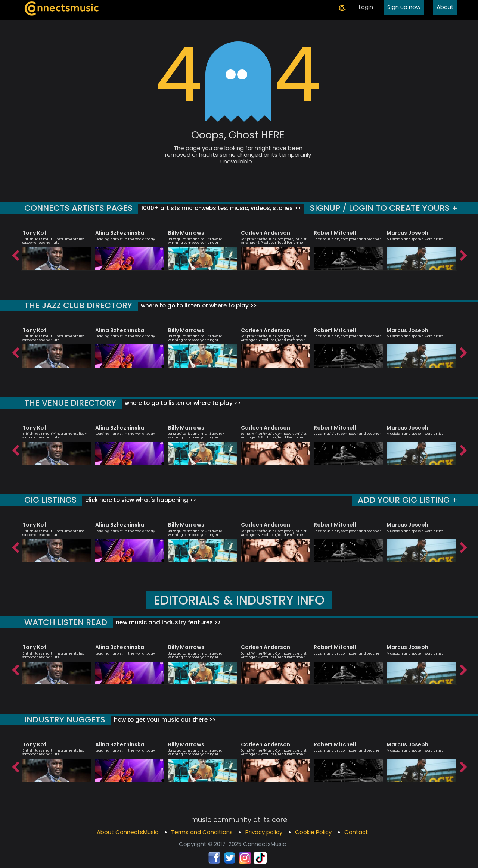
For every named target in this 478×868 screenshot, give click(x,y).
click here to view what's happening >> (140, 500)
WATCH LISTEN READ (66, 622)
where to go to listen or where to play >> (198, 305)
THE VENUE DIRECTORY (70, 403)
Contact (356, 832)
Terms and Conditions (202, 832)
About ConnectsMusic (128, 832)
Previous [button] (15, 254)
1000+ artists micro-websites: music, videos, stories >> (220, 208)
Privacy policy (264, 832)
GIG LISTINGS (50, 500)
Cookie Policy (313, 832)
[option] (57, 247)
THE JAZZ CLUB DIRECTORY (78, 305)
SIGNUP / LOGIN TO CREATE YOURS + (384, 208)
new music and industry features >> (168, 622)
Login (366, 7)
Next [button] (463, 254)
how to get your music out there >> (164, 720)
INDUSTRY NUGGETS (65, 720)
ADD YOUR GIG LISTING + (408, 500)
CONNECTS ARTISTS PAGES (78, 208)
